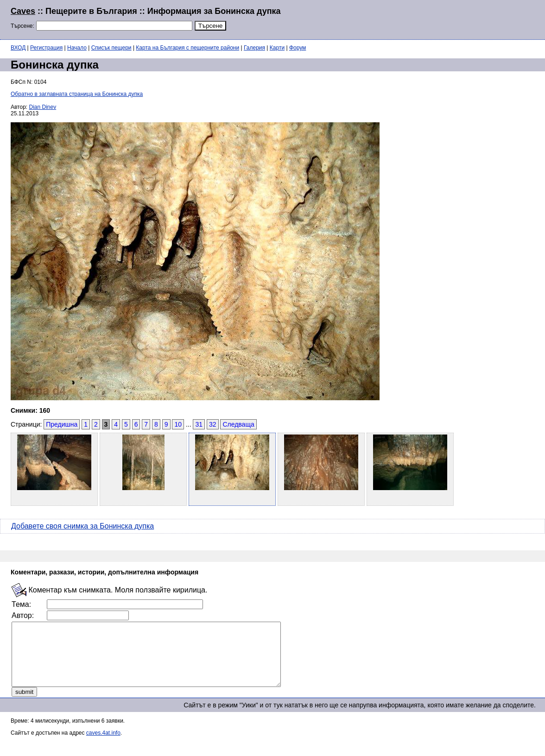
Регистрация (46, 48)
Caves (23, 11)
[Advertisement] (422, 19)
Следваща (238, 424)
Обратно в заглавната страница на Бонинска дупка (77, 94)
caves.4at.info (103, 745)
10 (178, 424)
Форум (298, 48)
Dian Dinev (43, 107)
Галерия (254, 48)
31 (199, 424)
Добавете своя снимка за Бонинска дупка (82, 526)
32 (213, 424)
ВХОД (18, 48)
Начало (77, 48)
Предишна (62, 424)
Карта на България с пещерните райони (187, 48)
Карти (277, 48)
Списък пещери (111, 48)
